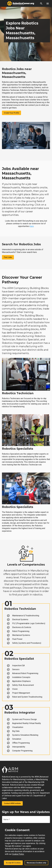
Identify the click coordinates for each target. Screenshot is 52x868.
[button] (41, 3)
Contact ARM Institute (12, 803)
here (32, 226)
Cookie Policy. (18, 854)
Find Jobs (8, 257)
